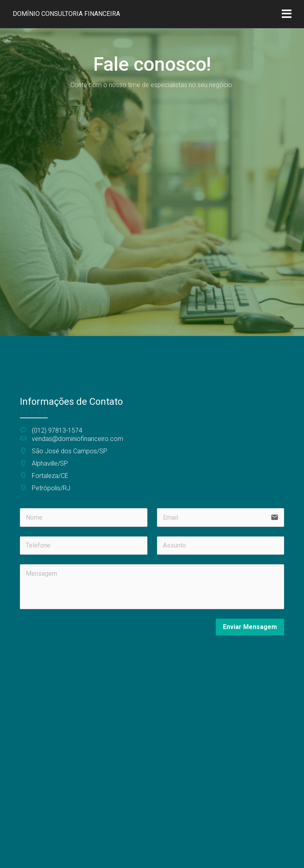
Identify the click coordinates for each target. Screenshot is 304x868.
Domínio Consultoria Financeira (66, 14)
